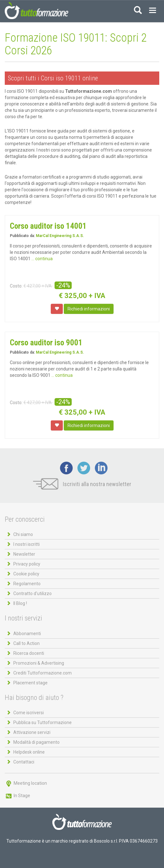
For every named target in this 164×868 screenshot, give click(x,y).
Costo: (16, 286)
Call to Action (26, 643)
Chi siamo (23, 534)
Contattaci (24, 762)
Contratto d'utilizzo (33, 593)
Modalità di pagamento (36, 742)
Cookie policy (26, 574)
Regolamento (27, 584)
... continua (42, 259)
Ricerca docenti (29, 653)
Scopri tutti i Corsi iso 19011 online (53, 78)
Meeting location (26, 783)
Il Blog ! (20, 603)
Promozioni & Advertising (39, 663)
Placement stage (30, 683)
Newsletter (24, 554)
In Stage (17, 796)
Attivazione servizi (32, 732)
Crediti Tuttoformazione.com (43, 673)
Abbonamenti (27, 634)
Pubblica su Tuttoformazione (43, 722)
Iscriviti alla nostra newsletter (82, 484)
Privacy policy (27, 564)
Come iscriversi (29, 713)
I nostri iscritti (26, 544)
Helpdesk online (29, 752)
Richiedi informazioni (89, 309)
